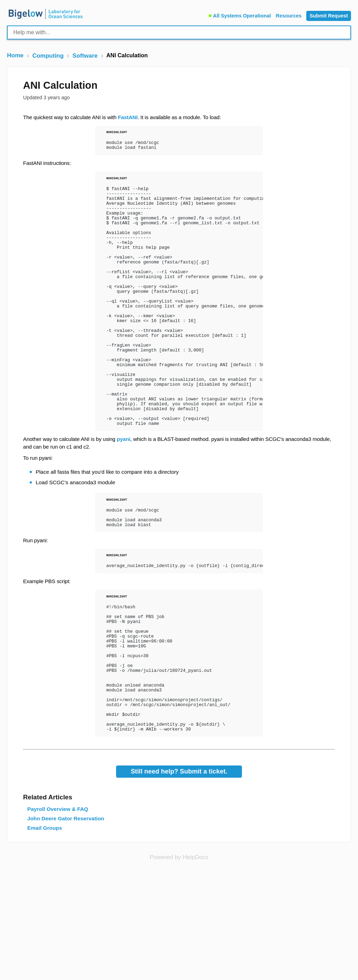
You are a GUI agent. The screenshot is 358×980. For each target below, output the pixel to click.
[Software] (86, 55)
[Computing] (49, 55)
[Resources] (289, 15)
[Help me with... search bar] (179, 32)
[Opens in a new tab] (179, 948)
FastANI (128, 117)
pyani (124, 495)
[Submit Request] (329, 16)
